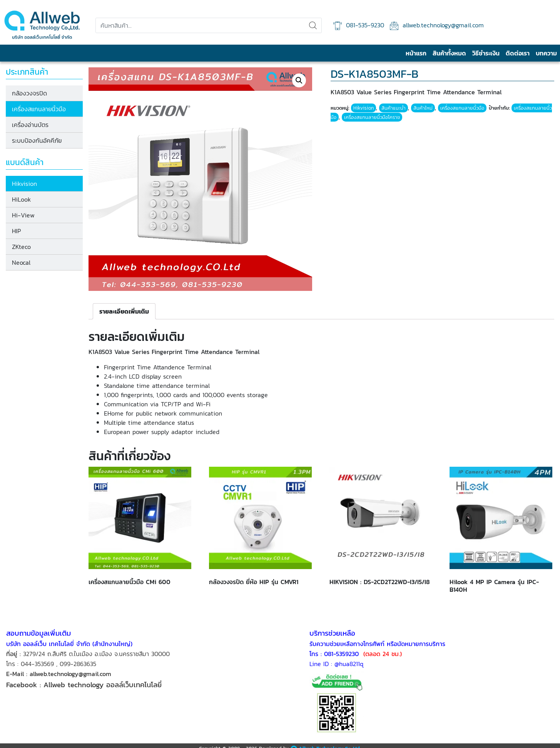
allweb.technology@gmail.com (437, 25)
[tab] (124, 311)
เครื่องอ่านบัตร (30, 125)
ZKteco (21, 247)
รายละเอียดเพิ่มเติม (124, 311)
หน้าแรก (416, 53)
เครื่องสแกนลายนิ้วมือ (39, 109)
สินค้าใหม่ (423, 108)
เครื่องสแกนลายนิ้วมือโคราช (372, 117)
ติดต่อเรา (518, 53)
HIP (16, 231)
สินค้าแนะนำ (394, 108)
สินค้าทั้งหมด (449, 53)
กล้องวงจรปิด (29, 93)
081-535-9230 (359, 25)
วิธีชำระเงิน (486, 53)
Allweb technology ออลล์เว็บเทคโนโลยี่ (104, 685)
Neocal (21, 262)
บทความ (546, 53)
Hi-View (23, 215)
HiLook (21, 199)
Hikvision (24, 184)
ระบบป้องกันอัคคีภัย (37, 140)
